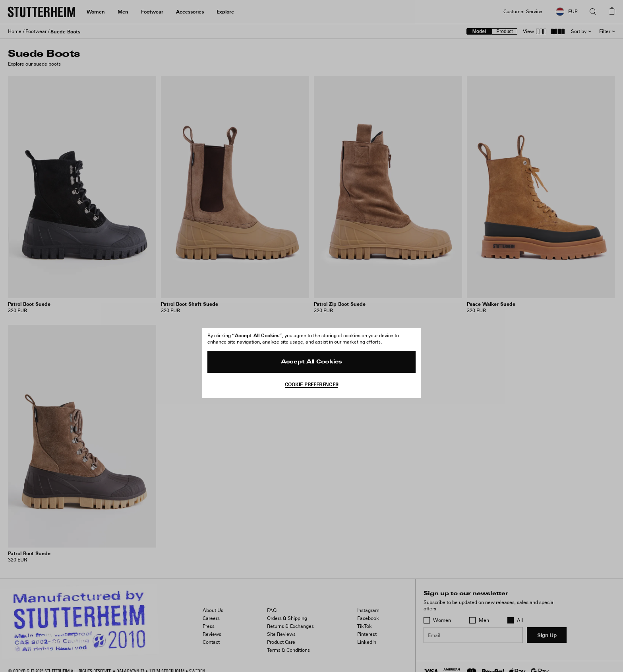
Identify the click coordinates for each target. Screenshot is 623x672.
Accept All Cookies (311, 362)
